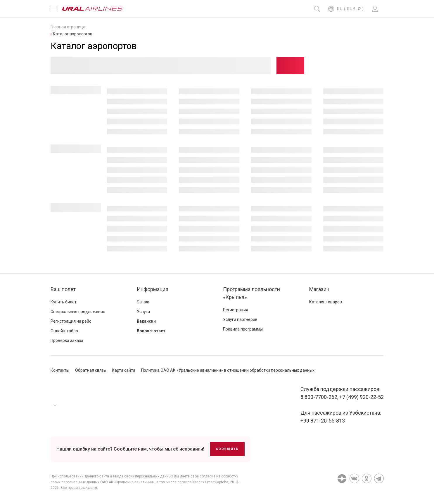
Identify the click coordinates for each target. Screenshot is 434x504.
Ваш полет (63, 289)
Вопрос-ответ (151, 331)
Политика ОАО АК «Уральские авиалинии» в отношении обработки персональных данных (228, 370)
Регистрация (236, 310)
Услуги (143, 312)
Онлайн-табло (64, 331)
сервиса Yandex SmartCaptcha (203, 482)
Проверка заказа (67, 340)
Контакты (60, 370)
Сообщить (227, 449)
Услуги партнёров (240, 319)
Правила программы (243, 329)
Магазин (319, 289)
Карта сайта (124, 370)
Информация (153, 289)
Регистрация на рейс (71, 321)
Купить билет (64, 302)
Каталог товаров (326, 302)
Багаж (143, 302)
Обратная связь (91, 370)
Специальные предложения (78, 312)
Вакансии (146, 321)
